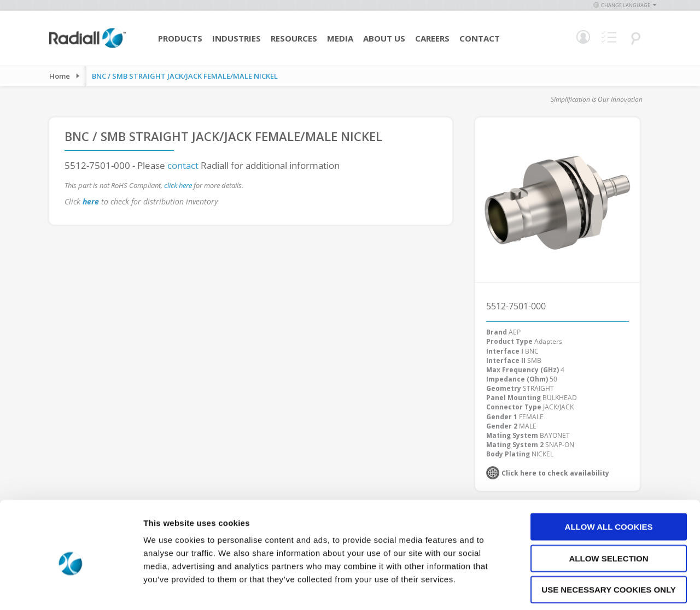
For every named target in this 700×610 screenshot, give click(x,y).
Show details (574, 588)
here (91, 201)
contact (183, 165)
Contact (480, 38)
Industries (237, 38)
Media (340, 38)
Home (60, 76)
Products (180, 38)
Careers (432, 38)
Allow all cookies (609, 477)
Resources (294, 38)
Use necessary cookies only (608, 540)
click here (178, 185)
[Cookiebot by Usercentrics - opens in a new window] (71, 589)
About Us (384, 38)
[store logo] (87, 46)
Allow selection (609, 509)
